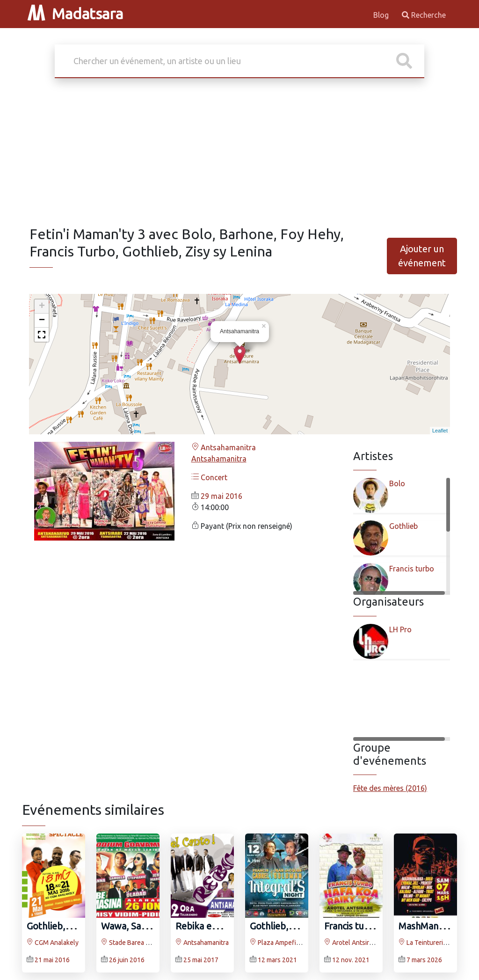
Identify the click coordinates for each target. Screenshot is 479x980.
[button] (42, 335)
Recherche (424, 15)
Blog (382, 15)
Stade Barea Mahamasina (141, 943)
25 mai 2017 (201, 960)
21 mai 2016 (52, 960)
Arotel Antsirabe (352, 943)
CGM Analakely (53, 943)
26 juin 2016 (127, 960)
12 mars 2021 (277, 960)
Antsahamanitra (224, 447)
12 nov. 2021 (351, 960)
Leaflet (440, 431)
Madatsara (75, 14)
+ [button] (42, 307)
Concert (209, 477)
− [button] (42, 321)
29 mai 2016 (221, 496)
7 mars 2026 (424, 960)
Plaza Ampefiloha (279, 943)
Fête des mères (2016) (390, 788)
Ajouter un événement (422, 256)
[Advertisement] (239, 155)
